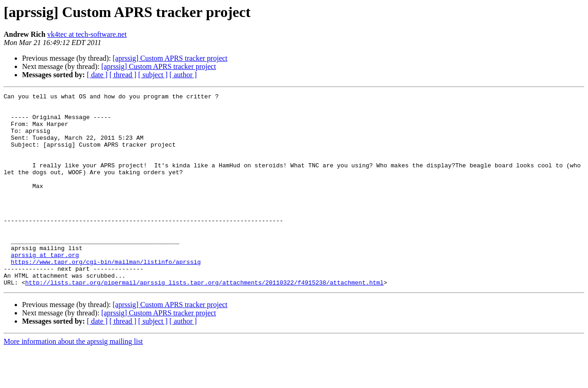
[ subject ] (153, 75)
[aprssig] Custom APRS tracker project (170, 58)
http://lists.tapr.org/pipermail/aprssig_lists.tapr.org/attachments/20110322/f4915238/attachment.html (204, 321)
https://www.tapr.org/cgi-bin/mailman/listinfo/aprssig (106, 296)
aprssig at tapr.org (45, 288)
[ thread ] (123, 75)
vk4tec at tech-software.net (87, 34)
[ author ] (183, 75)
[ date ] (97, 75)
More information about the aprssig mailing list (73, 380)
